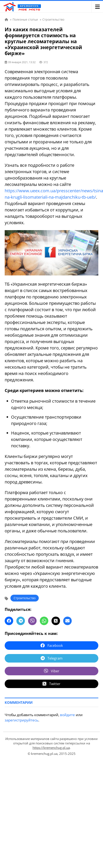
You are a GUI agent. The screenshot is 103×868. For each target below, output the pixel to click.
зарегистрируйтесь (21, 720)
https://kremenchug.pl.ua (51, 748)
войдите (67, 715)
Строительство (25, 598)
